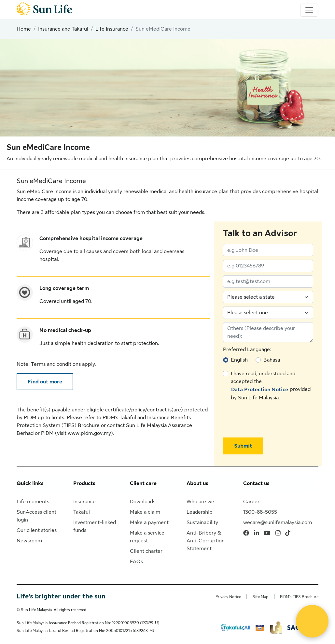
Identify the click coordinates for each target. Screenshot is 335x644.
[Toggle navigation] (309, 10)
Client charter (146, 551)
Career (251, 502)
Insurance (84, 502)
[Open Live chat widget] (312, 621)
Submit (243, 446)
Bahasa (272, 360)
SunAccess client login (36, 516)
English (239, 360)
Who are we (200, 502)
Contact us (256, 483)
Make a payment (149, 522)
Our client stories (37, 530)
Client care (143, 483)
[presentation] (272, 420)
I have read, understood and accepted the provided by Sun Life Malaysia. (271, 386)
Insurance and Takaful (63, 29)
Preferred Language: (247, 350)
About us (197, 483)
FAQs (136, 562)
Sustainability (202, 522)
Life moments (33, 502)
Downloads (143, 502)
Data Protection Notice (260, 390)
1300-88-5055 (260, 512)
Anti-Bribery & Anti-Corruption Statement (206, 541)
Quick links (30, 483)
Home (24, 29)
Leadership (200, 512)
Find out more (45, 382)
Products (84, 483)
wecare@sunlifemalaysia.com (278, 522)
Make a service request (147, 537)
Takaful (82, 512)
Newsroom (29, 541)
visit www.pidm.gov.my (84, 433)
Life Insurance (112, 29)
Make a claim (145, 512)
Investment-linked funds (95, 526)
